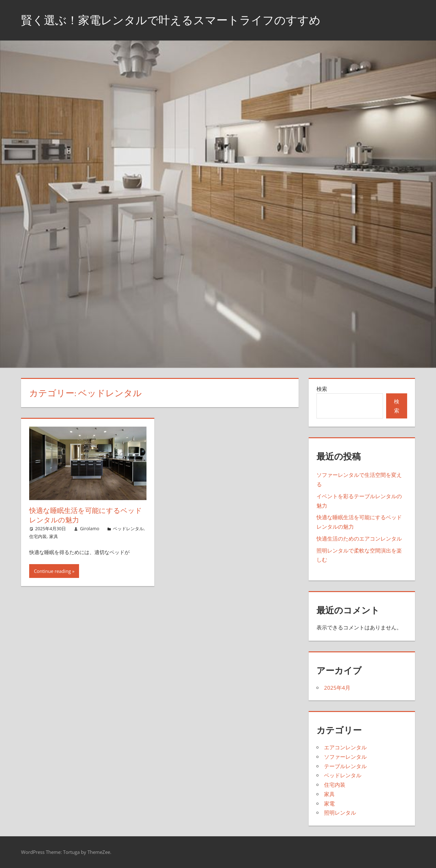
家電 (329, 803)
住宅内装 (38, 536)
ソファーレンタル (345, 757)
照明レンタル (340, 813)
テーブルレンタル (345, 766)
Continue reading (52, 571)
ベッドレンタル (128, 528)
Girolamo (90, 528)
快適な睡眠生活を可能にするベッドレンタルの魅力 (86, 515)
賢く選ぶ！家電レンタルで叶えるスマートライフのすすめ (171, 20)
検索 (322, 389)
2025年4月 (337, 688)
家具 (54, 536)
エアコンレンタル (345, 747)
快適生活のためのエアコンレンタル (359, 539)
